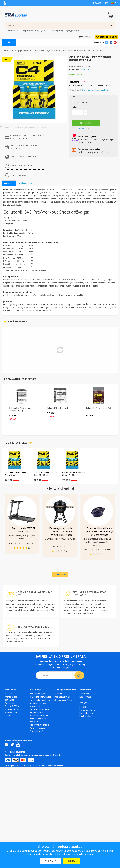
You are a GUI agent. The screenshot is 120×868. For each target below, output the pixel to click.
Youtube (116, 43)
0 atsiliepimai (88, 90)
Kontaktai (58, 694)
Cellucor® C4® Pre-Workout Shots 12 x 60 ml (83, 51)
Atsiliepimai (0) (25, 183)
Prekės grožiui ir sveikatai (34, 766)
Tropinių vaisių (79, 102)
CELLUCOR (85, 69)
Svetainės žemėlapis (63, 700)
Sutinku (71, 861)
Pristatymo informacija (39, 725)
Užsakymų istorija (87, 710)
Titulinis (5, 51)
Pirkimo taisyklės (37, 731)
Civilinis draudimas (55, 766)
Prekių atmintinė (86, 713)
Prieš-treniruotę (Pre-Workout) (47, 51)
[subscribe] (79, 675)
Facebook (111, 43)
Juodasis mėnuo (37, 712)
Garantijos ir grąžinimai (40, 709)
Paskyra (83, 707)
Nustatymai (51, 861)
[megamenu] (9, 43)
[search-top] (111, 25)
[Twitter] (13, 746)
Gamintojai (84, 694)
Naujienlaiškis (85, 716)
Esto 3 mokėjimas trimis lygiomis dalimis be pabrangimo (40, 703)
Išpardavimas (85, 697)
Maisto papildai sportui (22, 51)
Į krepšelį (86, 123)
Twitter (107, 43)
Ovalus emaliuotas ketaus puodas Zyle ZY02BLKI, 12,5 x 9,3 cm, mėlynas (100, 532)
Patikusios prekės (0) (107, 37)
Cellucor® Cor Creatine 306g (59, 408)
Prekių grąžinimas (62, 697)
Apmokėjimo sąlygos (39, 694)
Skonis (76, 97)
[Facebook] (7, 746)
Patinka (79, 128)
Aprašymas (9, 183)
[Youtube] (19, 746)
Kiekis (74, 107)
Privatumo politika (37, 728)
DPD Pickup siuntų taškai (40, 697)
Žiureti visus (60, 574)
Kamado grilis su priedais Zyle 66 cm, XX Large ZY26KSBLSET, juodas (62, 532)
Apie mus (34, 722)
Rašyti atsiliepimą (103, 90)
